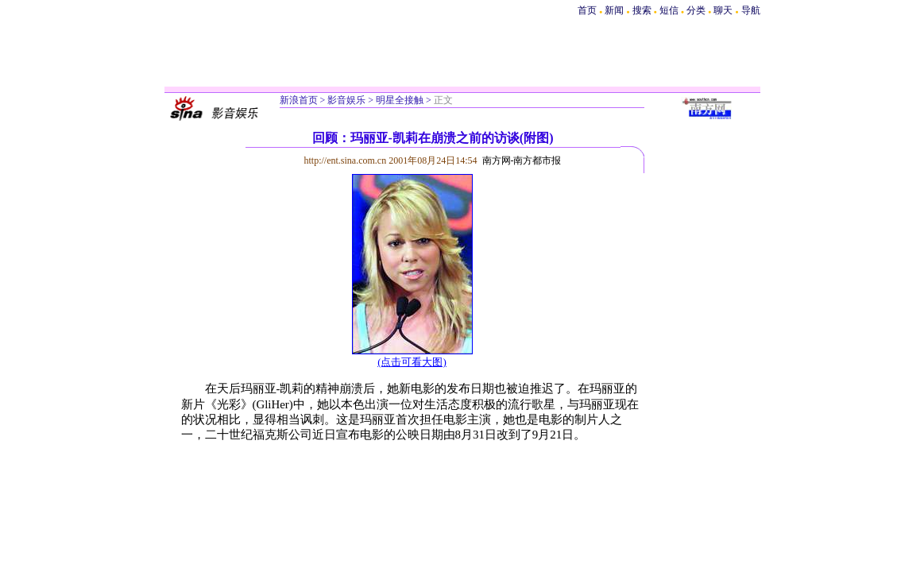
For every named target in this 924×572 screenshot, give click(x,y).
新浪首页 (299, 100)
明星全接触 (400, 100)
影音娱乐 (346, 100)
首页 (587, 10)
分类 (696, 10)
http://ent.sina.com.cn (347, 160)
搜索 (643, 10)
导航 (751, 10)
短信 (669, 10)
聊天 (723, 10)
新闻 (614, 10)
